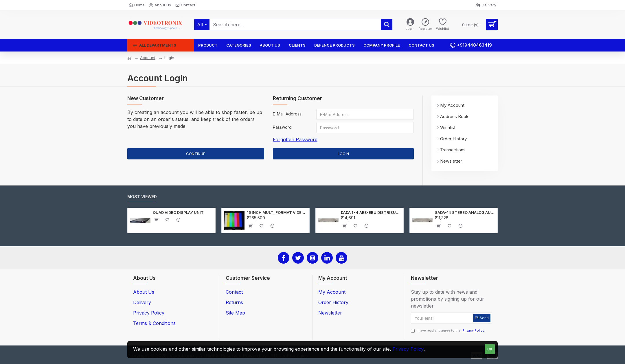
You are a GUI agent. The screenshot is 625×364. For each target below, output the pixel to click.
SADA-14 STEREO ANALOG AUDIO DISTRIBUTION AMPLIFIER (465, 212)
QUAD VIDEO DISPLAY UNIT (178, 212)
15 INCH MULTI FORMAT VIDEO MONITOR (277, 212)
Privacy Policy (408, 349)
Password (282, 127)
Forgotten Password (295, 139)
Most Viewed (142, 197)
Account (148, 58)
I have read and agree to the (448, 331)
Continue (196, 154)
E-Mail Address (287, 114)
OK (490, 349)
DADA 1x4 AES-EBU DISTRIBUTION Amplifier (371, 212)
